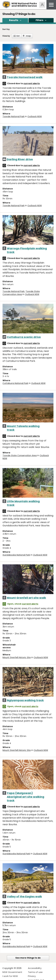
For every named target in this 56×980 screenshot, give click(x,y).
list (18, 36)
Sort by (6, 29)
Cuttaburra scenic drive (24, 337)
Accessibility (35, 968)
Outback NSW (35, 116)
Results (14, 20)
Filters (39, 20)
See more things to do (28, 958)
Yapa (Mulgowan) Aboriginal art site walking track (26, 797)
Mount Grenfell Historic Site (17, 657)
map (28, 36)
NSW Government (12, 972)
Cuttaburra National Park (15, 383)
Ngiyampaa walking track (25, 700)
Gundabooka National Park (16, 555)
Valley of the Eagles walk (24, 896)
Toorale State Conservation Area (21, 293)
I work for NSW (10, 976)
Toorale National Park (14, 116)
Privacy (32, 976)
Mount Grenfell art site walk (26, 598)
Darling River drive (20, 159)
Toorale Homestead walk (25, 77)
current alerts (32, 83)
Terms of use (35, 972)
